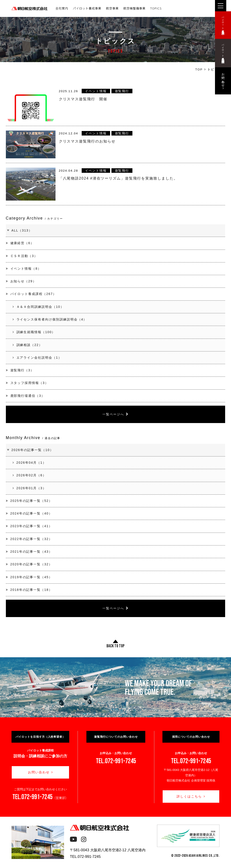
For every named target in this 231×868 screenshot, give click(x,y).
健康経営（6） (20, 243)
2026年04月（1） (29, 463)
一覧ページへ (115, 414)
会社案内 (62, 8)
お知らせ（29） (21, 281)
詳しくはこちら (191, 796)
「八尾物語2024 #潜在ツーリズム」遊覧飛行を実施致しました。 (118, 178)
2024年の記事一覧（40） (29, 513)
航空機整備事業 (134, 8)
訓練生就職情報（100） (34, 332)
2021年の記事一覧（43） (29, 552)
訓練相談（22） (28, 345)
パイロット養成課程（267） (31, 294)
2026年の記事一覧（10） (30, 450)
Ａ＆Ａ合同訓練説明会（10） (38, 307)
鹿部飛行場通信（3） (25, 396)
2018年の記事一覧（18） (29, 590)
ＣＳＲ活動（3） (22, 256)
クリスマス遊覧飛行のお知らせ (87, 141)
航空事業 (112, 8)
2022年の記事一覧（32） (29, 539)
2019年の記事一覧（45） (29, 577)
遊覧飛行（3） (20, 370)
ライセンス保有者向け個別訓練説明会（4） (50, 319)
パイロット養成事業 (87, 8)
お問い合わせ (40, 772)
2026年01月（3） (29, 488)
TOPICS (156, 8)
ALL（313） (19, 230)
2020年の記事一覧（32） (29, 564)
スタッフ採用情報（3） (27, 383)
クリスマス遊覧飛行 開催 (83, 99)
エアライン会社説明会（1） (37, 358)
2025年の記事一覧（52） (29, 501)
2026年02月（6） (29, 475)
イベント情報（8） (24, 269)
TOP (199, 69)
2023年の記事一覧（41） (29, 526)
